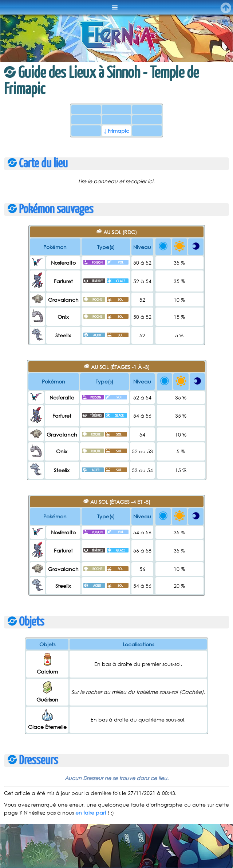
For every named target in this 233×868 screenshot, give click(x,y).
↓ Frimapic (116, 131)
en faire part (91, 813)
